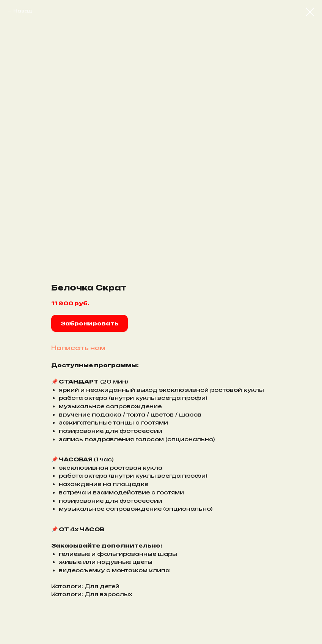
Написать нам (78, 348)
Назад (23, 11)
